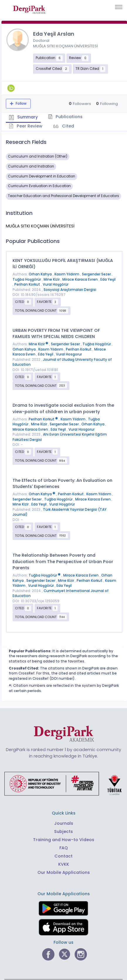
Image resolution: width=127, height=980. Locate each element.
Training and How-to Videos (64, 840)
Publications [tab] (65, 117)
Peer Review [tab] (26, 126)
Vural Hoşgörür (56, 284)
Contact (63, 856)
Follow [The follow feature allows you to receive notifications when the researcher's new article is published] (21, 103)
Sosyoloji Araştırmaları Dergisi (70, 290)
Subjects (63, 831)
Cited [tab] (67, 126)
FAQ (64, 848)
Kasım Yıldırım (67, 274)
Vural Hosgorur (69, 354)
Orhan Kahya (41, 274)
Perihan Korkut (28, 284)
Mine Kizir (52, 279)
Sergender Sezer (97, 274)
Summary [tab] (23, 117)
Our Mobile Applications (64, 872)
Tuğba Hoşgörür (27, 279)
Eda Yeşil (108, 279)
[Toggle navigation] (119, 7)
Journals (64, 823)
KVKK (64, 864)
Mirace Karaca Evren (80, 279)
